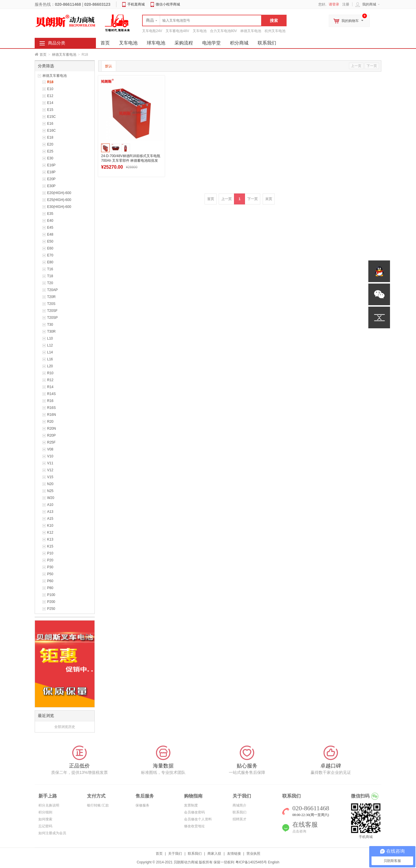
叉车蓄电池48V (177, 31)
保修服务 (142, 805)
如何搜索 (45, 819)
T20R (51, 297)
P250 (51, 609)
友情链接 (234, 854)
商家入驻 (214, 854)
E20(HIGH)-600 (59, 193)
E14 (50, 103)
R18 (50, 82)
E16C (51, 131)
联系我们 (267, 43)
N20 (50, 484)
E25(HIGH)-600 (59, 200)
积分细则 (45, 812)
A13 (50, 512)
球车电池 (156, 43)
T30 (50, 325)
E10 (50, 89)
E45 (50, 228)
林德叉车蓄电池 (64, 55)
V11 (50, 463)
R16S (51, 408)
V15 (50, 477)
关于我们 (175, 854)
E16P (51, 165)
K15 (50, 546)
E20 (50, 144)
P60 (50, 581)
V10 (50, 456)
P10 (50, 553)
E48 (50, 234)
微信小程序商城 (168, 4)
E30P (51, 186)
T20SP (52, 318)
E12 (50, 96)
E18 (50, 137)
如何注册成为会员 (52, 833)
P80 (50, 588)
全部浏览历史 (65, 727)
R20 (50, 422)
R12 (50, 380)
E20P (51, 179)
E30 (50, 158)
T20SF (52, 311)
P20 (50, 560)
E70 (50, 255)
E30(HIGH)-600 (59, 207)
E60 (50, 248)
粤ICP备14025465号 (251, 862)
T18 (50, 276)
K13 (50, 539)
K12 (50, 532)
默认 (109, 66)
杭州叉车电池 (275, 31)
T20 (50, 283)
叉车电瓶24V (152, 31)
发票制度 (191, 805)
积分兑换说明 (49, 805)
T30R (51, 331)
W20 (51, 498)
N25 (50, 491)
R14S (51, 394)
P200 (51, 602)
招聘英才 (239, 819)
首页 (43, 55)
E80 (50, 262)
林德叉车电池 (251, 31)
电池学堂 (211, 43)
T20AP (52, 290)
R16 (50, 401)
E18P (51, 172)
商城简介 (239, 805)
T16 (50, 269)
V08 (50, 449)
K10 (50, 526)
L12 (50, 345)
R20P (51, 435)
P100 (51, 595)
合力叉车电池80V (223, 31)
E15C (51, 117)
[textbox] (202, 21)
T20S (51, 304)
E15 (50, 110)
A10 (50, 505)
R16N (52, 415)
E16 (50, 124)
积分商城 (239, 43)
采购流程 (184, 43)
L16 (50, 359)
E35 (50, 214)
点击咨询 (299, 831)
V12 (50, 470)
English (273, 862)
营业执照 (253, 854)
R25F (51, 442)
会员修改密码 (194, 812)
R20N (52, 429)
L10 (50, 338)
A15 (50, 519)
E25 (50, 151)
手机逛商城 (136, 4)
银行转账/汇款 (98, 805)
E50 (50, 241)
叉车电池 (200, 31)
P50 (50, 574)
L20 (50, 366)
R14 (50, 387)
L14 (50, 352)
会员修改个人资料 (198, 819)
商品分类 (57, 43)
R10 (50, 373)
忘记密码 (45, 826)
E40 (50, 221)
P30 (50, 567)
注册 (346, 4)
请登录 (334, 4)
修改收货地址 (194, 826)
